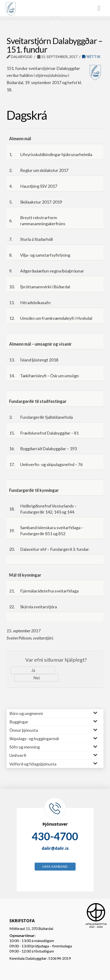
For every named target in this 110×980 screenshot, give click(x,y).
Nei (37, 678)
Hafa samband (55, 866)
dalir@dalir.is (55, 848)
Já (33, 670)
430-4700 (55, 836)
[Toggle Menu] (55, 8)
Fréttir (91, 57)
